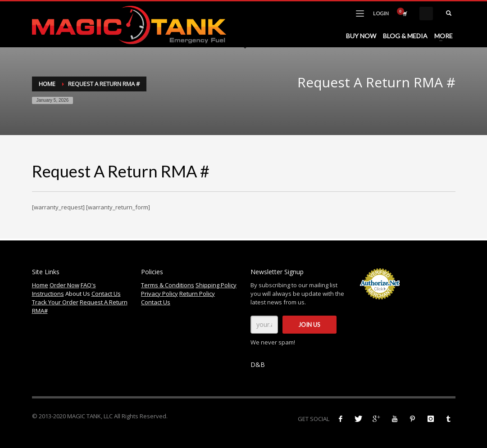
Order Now (64, 285)
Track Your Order (55, 302)
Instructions (48, 294)
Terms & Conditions (168, 285)
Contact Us (106, 294)
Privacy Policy (159, 294)
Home (47, 84)
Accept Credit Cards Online (380, 304)
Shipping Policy (216, 285)
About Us (78, 294)
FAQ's (88, 285)
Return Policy (197, 294)
